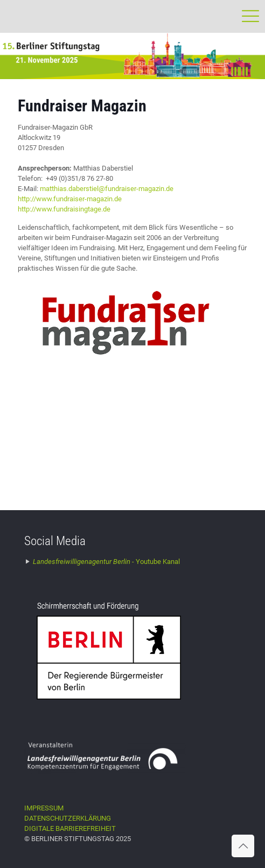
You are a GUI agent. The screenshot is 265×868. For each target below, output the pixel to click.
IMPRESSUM (44, 808)
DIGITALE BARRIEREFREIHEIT (70, 828)
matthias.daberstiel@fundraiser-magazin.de (107, 189)
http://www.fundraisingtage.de (64, 209)
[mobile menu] (250, 16)
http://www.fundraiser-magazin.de (70, 199)
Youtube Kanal (106, 562)
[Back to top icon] (243, 846)
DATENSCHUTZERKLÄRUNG (68, 818)
